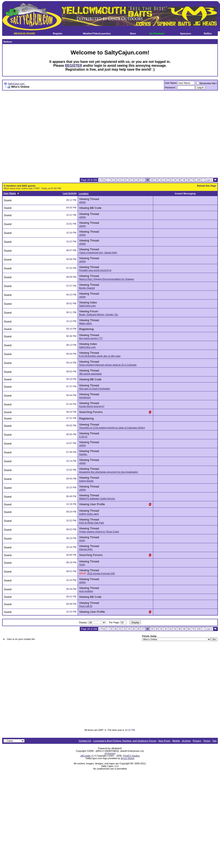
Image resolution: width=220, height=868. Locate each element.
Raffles (208, 33)
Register (58, 33)
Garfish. (83, 454)
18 (115, 180)
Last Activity (70, 193)
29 (152, 180)
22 (120, 180)
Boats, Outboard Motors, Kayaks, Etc (99, 314)
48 (184, 180)
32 (166, 180)
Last (209, 180)
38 (179, 180)
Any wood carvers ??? (91, 338)
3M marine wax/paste (90, 374)
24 (129, 180)
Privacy (197, 741)
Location (84, 194)
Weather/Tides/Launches (97, 33)
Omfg (82, 540)
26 (138, 180)
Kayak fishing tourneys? (92, 406)
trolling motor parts (89, 514)
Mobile (176, 741)
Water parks (85, 323)
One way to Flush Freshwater (95, 389)
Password (170, 87)
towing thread (86, 481)
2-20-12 (83, 436)
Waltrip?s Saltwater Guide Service (97, 498)
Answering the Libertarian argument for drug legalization (108, 472)
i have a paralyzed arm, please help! (98, 252)
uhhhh (82, 202)
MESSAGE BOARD (25, 33)
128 (198, 180)
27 (143, 180)
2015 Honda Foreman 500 (101, 573)
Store (133, 33)
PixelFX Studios (131, 756)
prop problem (86, 591)
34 (175, 180)
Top (215, 741)
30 (157, 180)
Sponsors (186, 33)
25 (134, 180)
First (102, 180)
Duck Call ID (86, 606)
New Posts (164, 741)
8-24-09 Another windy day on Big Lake (100, 356)
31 (161, 180)
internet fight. (86, 549)
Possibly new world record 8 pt (95, 270)
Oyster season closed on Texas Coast (99, 532)
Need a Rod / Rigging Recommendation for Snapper (107, 279)
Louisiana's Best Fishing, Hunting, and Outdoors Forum (125, 741)
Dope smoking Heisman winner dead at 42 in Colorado (108, 365)
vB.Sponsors (110, 753)
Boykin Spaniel (87, 288)
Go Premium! (157, 33)
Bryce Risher (128, 758)
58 (189, 180)
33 (170, 180)
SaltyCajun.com (16, 84)
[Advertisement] (70, 134)
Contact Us (85, 741)
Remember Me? (207, 83)
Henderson (85, 397)
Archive (186, 741)
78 (193, 180)
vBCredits (86, 756)
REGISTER (73, 66)
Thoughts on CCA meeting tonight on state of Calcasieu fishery (112, 428)
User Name (171, 83)
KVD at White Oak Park (91, 523)
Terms (207, 741)
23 (125, 180)
